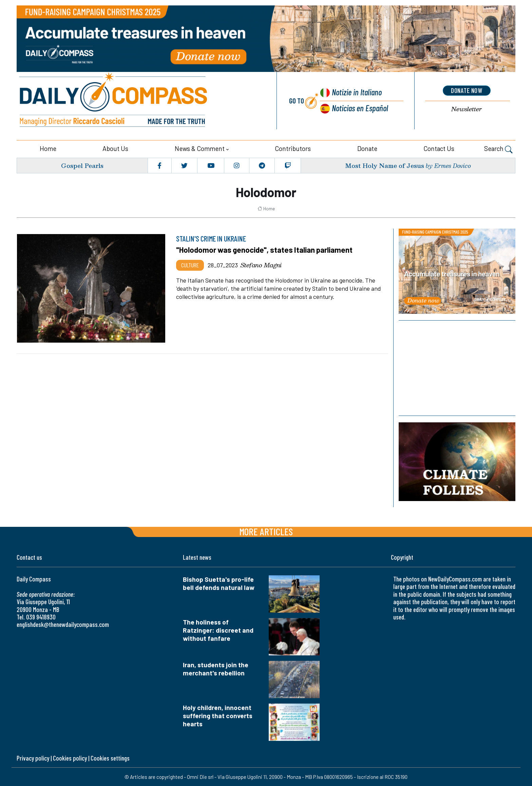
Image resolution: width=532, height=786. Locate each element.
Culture (190, 265)
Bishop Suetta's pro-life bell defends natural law (219, 583)
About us (115, 148)
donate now (467, 91)
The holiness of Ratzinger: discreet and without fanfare (218, 630)
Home (48, 148)
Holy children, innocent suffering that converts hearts (218, 715)
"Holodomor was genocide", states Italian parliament (265, 250)
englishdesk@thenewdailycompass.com (63, 624)
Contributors (293, 148)
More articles (266, 531)
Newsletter (467, 109)
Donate (367, 148)
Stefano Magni (261, 265)
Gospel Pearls (82, 165)
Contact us (439, 148)
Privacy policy (33, 758)
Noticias (360, 107)
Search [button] (498, 149)
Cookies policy (70, 758)
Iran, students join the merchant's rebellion (216, 668)
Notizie (356, 92)
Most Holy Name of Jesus (385, 165)
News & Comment (200, 148)
